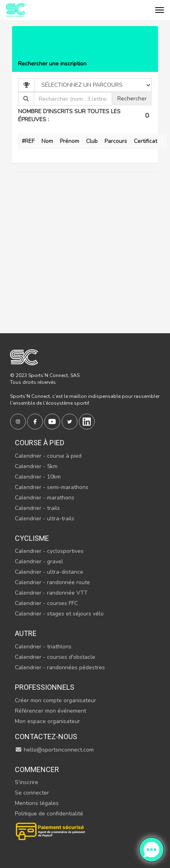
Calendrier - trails (37, 508)
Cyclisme (32, 538)
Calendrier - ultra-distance (49, 572)
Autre (26, 633)
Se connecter (32, 793)
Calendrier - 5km (36, 466)
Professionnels (45, 687)
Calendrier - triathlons (43, 647)
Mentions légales (37, 803)
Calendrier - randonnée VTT (51, 593)
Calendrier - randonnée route (52, 582)
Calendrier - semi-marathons (52, 487)
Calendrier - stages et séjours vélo (59, 614)
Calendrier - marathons (45, 498)
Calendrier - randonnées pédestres (60, 667)
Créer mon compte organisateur (55, 700)
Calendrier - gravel (39, 561)
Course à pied (40, 443)
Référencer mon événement (50, 711)
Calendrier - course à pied (48, 456)
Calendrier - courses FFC (46, 603)
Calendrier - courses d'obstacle (55, 657)
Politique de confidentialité (49, 814)
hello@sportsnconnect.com (54, 750)
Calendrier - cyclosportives (49, 551)
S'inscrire (27, 782)
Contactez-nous (46, 737)
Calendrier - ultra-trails (45, 519)
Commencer (37, 769)
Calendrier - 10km (38, 477)
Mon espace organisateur (47, 721)
